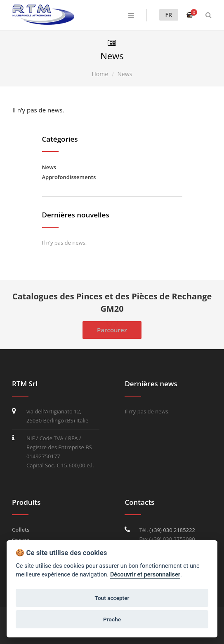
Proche (112, 619)
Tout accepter (112, 598)
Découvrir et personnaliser (145, 575)
